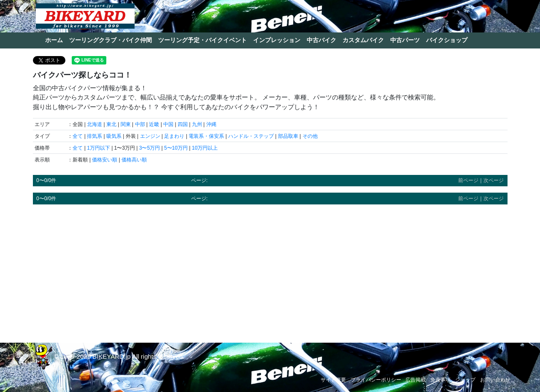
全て (78, 136)
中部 (140, 124)
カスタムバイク (363, 40)
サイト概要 (333, 380)
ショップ (465, 380)
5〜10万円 (176, 148)
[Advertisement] (270, 270)
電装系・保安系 (206, 136)
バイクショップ (447, 40)
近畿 (154, 124)
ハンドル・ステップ (251, 136)
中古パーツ (405, 40)
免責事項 (440, 380)
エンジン (150, 136)
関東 (126, 124)
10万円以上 (205, 148)
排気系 (94, 136)
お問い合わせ (495, 380)
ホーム (54, 40)
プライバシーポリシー (376, 380)
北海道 (94, 124)
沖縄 (211, 124)
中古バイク (321, 40)
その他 (310, 136)
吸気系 (114, 136)
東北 (111, 124)
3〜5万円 (150, 148)
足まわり (174, 136)
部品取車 (288, 136)
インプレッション (277, 40)
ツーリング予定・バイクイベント (202, 40)
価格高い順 (134, 160)
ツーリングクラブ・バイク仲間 (111, 40)
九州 (197, 124)
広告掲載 (416, 380)
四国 (183, 124)
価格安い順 (105, 160)
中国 (168, 124)
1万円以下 (99, 148)
